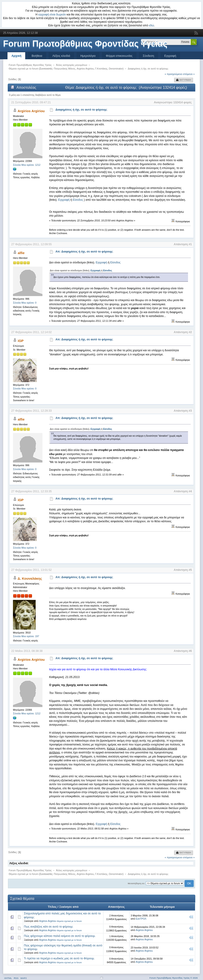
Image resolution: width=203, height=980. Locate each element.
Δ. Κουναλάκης (30, 578)
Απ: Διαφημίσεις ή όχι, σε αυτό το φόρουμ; (84, 252)
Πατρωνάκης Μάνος (65, 69)
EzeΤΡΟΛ (141, 919)
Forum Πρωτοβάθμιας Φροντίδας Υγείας (85, 44)
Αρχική (16, 56)
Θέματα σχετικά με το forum (69, 921)
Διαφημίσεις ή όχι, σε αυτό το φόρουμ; (81, 110)
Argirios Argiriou (85, 69)
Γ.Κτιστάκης (101, 69)
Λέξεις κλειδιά (61, 56)
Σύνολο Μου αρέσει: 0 (25, 303)
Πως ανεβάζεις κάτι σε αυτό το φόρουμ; (48, 927)
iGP (21, 341)
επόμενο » (189, 74)
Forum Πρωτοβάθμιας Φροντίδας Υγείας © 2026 (173, 978)
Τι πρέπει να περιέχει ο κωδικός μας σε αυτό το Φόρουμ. (59, 958)
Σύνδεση (149, 56)
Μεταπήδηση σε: (136, 883)
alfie (21, 253)
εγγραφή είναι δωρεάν (52, 15)
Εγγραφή (170, 56)
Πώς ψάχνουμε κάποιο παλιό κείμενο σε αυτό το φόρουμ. (60, 936)
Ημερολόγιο (88, 56)
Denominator (116, 69)
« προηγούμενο (173, 74)
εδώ (151, 25)
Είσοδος (78, 200)
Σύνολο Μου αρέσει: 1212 (27, 165)
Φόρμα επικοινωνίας (119, 56)
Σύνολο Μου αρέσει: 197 (26, 636)
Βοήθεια (37, 56)
